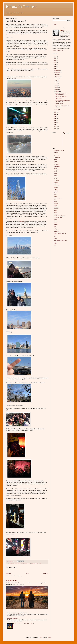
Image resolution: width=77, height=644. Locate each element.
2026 (55, 56)
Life (55, 184)
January (57, 110)
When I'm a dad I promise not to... (61, 240)
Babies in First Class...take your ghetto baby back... (62, 94)
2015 (55, 114)
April (57, 87)
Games (55, 173)
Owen (55, 200)
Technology (56, 232)
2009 (55, 127)
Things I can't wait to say (12, 618)
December (58, 70)
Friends (25, 563)
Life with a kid (57, 186)
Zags (55, 246)
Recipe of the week (58, 217)
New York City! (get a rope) (61, 96)
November (58, 73)
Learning (56, 182)
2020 (55, 62)
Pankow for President (21, 7)
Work (55, 242)
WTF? (55, 244)
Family (16, 563)
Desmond (56, 163)
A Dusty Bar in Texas (11, 580)
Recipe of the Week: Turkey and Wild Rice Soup (17, 613)
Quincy (55, 210)
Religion (56, 219)
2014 (55, 116)
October (57, 75)
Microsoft (56, 191)
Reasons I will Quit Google (60, 216)
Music (55, 195)
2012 (55, 121)
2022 (55, 58)
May (56, 85)
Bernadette (56, 152)
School (55, 223)
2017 (55, 69)
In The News (57, 180)
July (56, 81)
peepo (41, 637)
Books (55, 154)
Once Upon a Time (58, 198)
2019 (55, 64)
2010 (55, 125)
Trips (40, 563)
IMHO (55, 179)
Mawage (29, 563)
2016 (55, 112)
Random (56, 212)
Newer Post (9, 573)
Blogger (49, 637)
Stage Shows (37, 563)
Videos (55, 239)
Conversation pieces (58, 156)
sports (55, 226)
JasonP (63, 30)
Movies (55, 193)
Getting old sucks (59, 98)
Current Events (57, 158)
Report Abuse (67, 133)
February (57, 91)
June (56, 83)
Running (56, 221)
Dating (55, 161)
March (57, 89)
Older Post (46, 573)
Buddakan (21, 221)
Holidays (56, 177)
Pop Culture (56, 207)
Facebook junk (57, 166)
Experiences (12, 563)
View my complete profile (58, 50)
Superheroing (57, 230)
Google (55, 175)
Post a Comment (11, 570)
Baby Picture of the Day (59, 151)
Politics (55, 205)
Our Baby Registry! (59, 104)
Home (27, 573)
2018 (55, 67)
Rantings (56, 214)
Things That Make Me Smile (60, 233)
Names (55, 196)
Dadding (56, 159)
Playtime (56, 203)
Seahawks (56, 224)
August (57, 79)
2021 (55, 60)
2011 (55, 123)
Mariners (56, 188)
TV (55, 237)
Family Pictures (20, 563)
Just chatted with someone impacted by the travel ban (63, 101)
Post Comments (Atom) (17, 576)
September (58, 77)
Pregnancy (56, 209)
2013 (55, 118)
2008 (55, 129)
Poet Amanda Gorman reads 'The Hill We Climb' (23, 624)
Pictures (32, 563)
